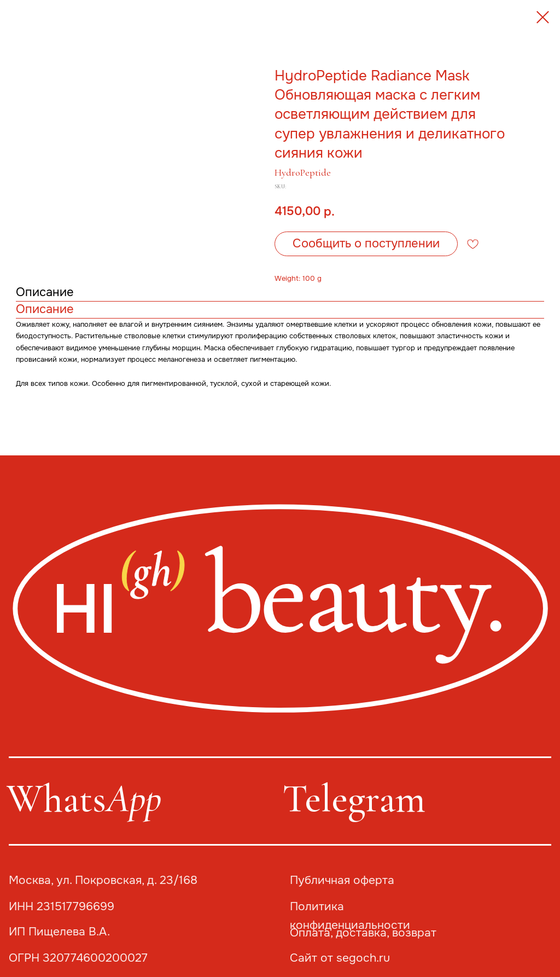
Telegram (354, 799)
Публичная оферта (342, 880)
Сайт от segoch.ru (340, 958)
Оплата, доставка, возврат (363, 933)
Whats (84, 799)
